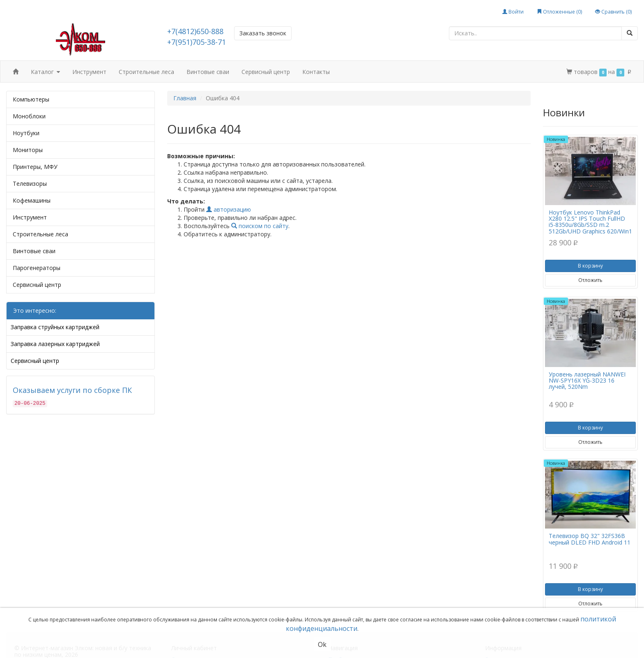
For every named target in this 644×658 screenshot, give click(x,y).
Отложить (590, 280)
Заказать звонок (263, 33)
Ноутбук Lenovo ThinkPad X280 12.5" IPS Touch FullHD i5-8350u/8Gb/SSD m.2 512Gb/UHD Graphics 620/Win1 (590, 222)
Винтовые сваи (208, 72)
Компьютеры (31, 99)
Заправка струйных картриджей (55, 327)
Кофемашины (32, 200)
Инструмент (89, 72)
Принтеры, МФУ (35, 167)
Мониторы (28, 150)
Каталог (45, 72)
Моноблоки (29, 116)
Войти (513, 12)
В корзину (590, 266)
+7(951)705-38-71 (197, 42)
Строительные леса (146, 72)
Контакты (316, 72)
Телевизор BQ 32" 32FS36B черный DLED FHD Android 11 (590, 539)
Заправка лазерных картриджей (55, 344)
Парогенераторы (37, 268)
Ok (322, 644)
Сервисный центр (266, 72)
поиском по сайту (260, 226)
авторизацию (229, 209)
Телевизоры (30, 184)
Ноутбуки (26, 133)
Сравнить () (613, 12)
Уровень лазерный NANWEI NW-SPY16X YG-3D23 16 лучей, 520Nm (587, 381)
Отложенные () (559, 12)
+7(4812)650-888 (195, 31)
